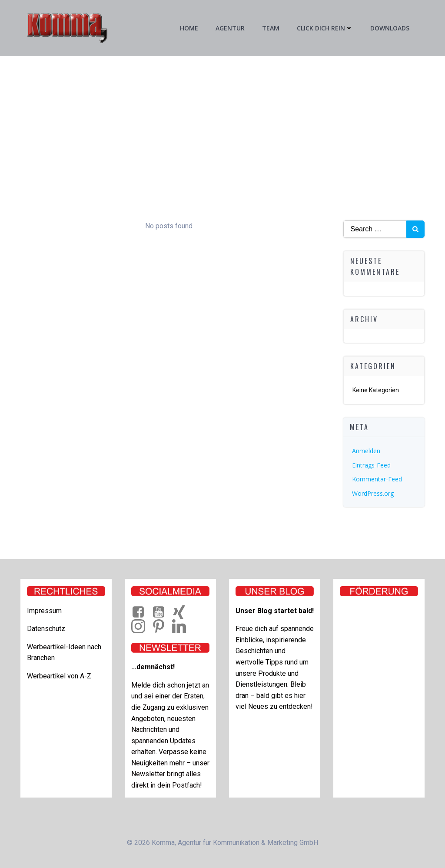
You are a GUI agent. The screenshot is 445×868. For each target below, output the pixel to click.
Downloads (390, 28)
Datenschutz (46, 629)
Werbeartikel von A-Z (59, 676)
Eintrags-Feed (371, 465)
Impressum (44, 611)
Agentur (230, 28)
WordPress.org (373, 493)
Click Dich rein (325, 28)
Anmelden (366, 451)
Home (189, 28)
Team (271, 28)
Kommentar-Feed (377, 479)
